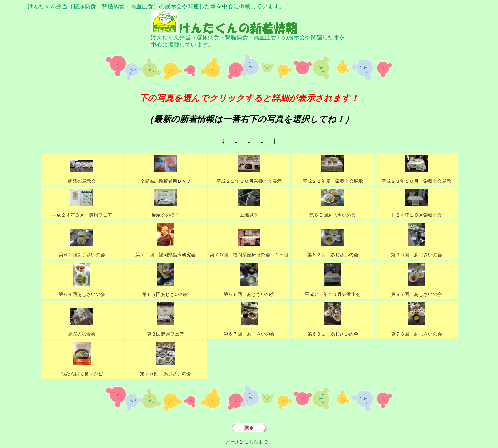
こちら (251, 442)
